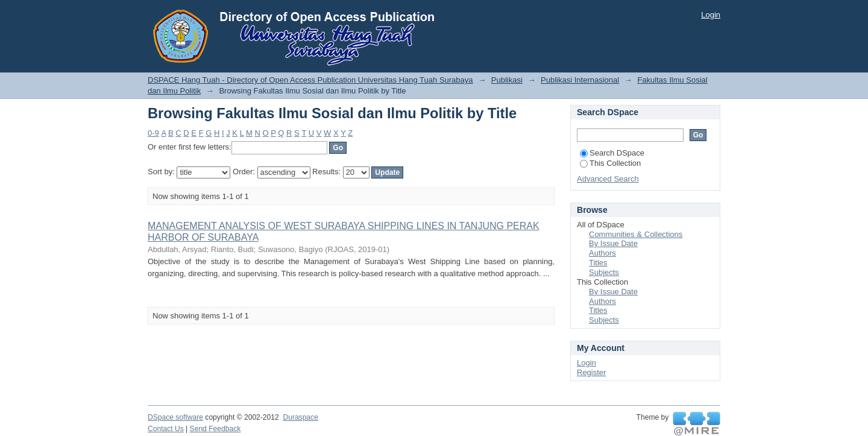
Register (591, 372)
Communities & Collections (636, 234)
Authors (602, 253)
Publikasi (507, 80)
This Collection (610, 163)
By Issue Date (613, 243)
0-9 (153, 133)
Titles (598, 263)
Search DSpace (612, 153)
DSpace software (175, 417)
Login (711, 15)
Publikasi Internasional (580, 80)
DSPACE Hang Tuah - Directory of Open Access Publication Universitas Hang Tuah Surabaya (310, 80)
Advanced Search (608, 179)
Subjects (604, 272)
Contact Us (166, 429)
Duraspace (300, 417)
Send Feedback (215, 429)
